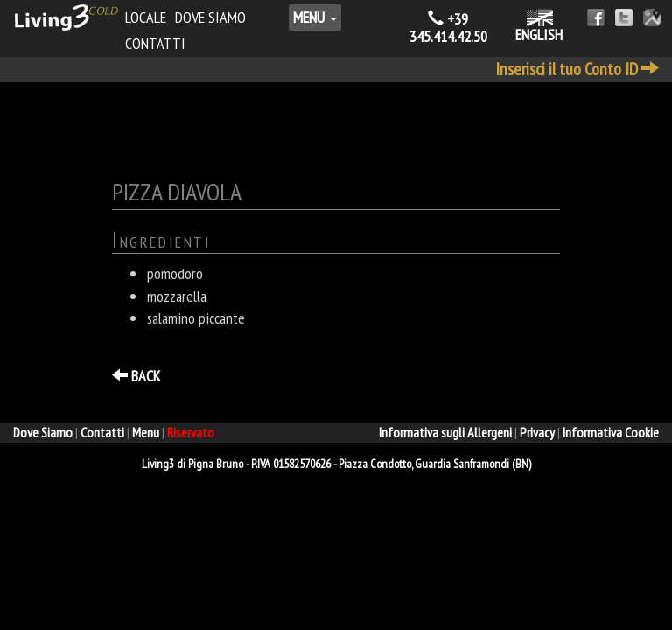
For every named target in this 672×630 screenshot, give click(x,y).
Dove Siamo (210, 17)
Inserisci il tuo (577, 69)
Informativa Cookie (611, 432)
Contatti (155, 43)
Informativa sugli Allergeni (445, 432)
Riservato (191, 432)
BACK (136, 376)
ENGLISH (539, 27)
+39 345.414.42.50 (448, 28)
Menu (315, 17)
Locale (146, 17)
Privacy (537, 432)
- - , (336, 464)
